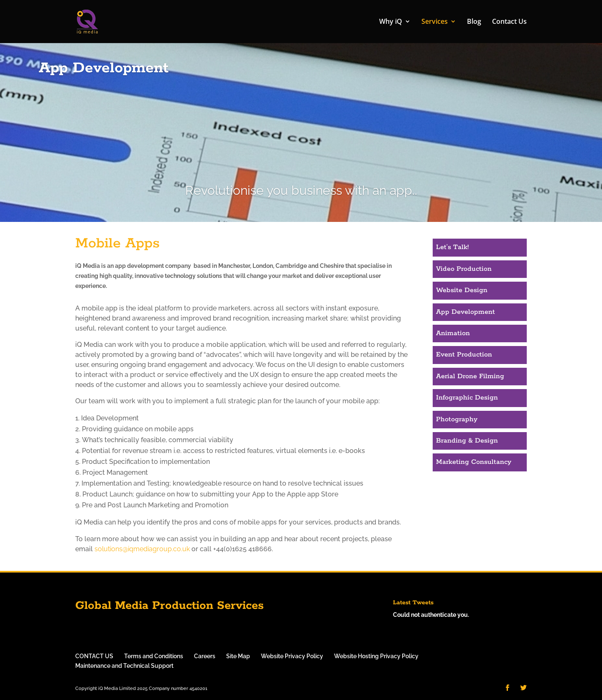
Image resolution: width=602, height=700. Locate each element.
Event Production (464, 355)
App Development (466, 312)
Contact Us (509, 23)
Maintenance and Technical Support (124, 666)
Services (435, 23)
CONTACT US (94, 656)
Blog (474, 23)
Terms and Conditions (154, 656)
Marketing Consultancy (474, 462)
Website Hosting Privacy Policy (376, 656)
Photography (457, 419)
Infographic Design (467, 398)
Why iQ (391, 23)
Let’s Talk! (452, 247)
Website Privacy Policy (292, 656)
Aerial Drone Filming (470, 376)
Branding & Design (467, 441)
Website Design (462, 290)
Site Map (238, 656)
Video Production (464, 269)
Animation (453, 333)
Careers (205, 656)
